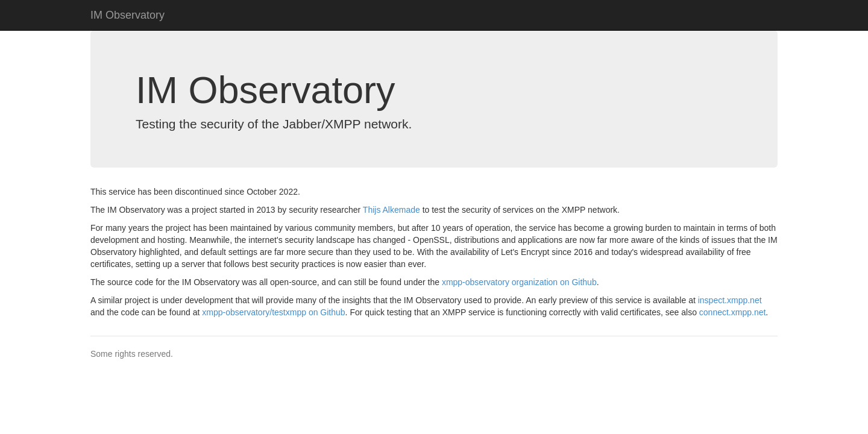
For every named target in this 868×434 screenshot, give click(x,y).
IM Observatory (127, 15)
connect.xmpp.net (733, 312)
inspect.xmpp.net (730, 300)
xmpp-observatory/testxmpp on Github (273, 312)
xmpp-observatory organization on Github (519, 282)
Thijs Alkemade (392, 210)
